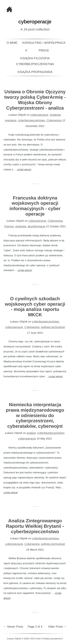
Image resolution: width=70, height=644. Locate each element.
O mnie (12, 43)
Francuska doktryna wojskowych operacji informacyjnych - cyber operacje (35, 206)
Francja (9, 226)
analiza (31, 433)
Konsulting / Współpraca (44, 43)
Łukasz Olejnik (14, 639)
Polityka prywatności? (53, 639)
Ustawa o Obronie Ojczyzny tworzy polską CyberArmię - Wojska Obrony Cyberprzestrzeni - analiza (35, 100)
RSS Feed (35, 639)
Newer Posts (13, 627)
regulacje (11, 120)
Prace (44, 51)
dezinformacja (36, 226)
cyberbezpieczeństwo (31, 120)
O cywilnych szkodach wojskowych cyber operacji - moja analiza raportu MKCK (35, 307)
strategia (55, 115)
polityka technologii (53, 327)
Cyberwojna (54, 120)
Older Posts (57, 627)
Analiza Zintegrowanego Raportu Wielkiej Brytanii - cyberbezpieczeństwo (35, 526)
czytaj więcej (24, 169)
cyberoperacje (39, 115)
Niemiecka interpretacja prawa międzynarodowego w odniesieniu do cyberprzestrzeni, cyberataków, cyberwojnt (35, 415)
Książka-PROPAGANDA (35, 72)
